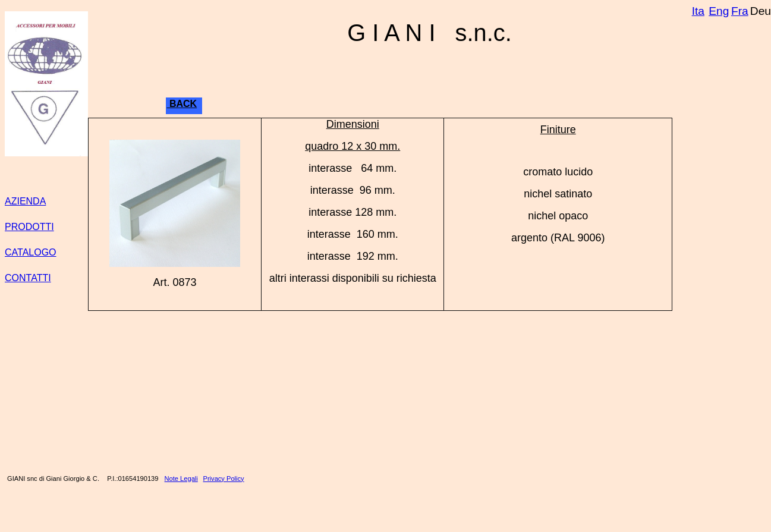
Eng (719, 11)
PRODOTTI (29, 227)
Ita (698, 11)
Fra (740, 11)
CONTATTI (28, 278)
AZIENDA (25, 201)
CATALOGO (31, 252)
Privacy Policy (224, 479)
